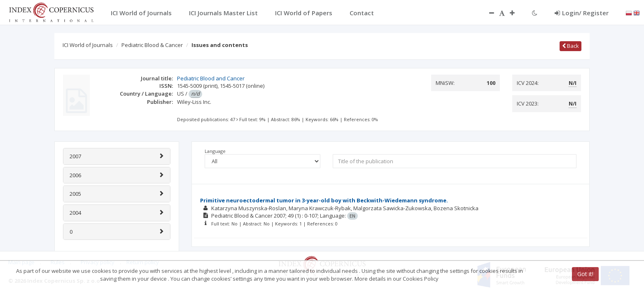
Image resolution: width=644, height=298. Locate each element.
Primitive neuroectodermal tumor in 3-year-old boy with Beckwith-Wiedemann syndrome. (324, 200)
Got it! (585, 274)
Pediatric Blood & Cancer (152, 45)
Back (570, 46)
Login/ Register (582, 13)
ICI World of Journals (88, 45)
